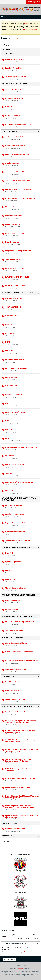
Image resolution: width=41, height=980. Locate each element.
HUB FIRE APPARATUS (14, 395)
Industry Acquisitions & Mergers (17, 154)
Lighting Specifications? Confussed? (19, 523)
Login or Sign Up (34, 2)
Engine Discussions (13, 224)
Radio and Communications (15, 532)
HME (7, 403)
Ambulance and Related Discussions (19, 172)
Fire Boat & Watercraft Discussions (18, 189)
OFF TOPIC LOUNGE (10, 823)
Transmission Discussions (15, 259)
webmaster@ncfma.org (30, 30)
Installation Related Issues (15, 514)
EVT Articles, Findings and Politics (18, 124)
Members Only (8, 836)
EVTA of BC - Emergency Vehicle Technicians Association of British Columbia (22, 722)
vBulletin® (20, 969)
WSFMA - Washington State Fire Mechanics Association (21, 770)
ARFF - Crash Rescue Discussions (18, 181)
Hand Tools (9, 553)
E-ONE (8, 342)
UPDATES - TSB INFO (13, 116)
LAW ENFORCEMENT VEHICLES (17, 277)
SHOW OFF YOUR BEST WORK (17, 286)
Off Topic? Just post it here (15, 829)
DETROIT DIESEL (12, 333)
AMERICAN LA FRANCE (14, 298)
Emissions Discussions (14, 216)
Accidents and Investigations (16, 669)
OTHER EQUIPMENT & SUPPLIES (16, 547)
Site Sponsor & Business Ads (16, 712)
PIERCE (8, 438)
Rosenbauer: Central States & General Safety (22, 447)
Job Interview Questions (14, 631)
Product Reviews (12, 609)
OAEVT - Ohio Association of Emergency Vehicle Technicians (20, 741)
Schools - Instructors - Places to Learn (19, 652)
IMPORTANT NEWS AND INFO (14, 84)
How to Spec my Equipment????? (18, 233)
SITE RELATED (8, 54)
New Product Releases (14, 601)
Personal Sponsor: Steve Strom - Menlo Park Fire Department (22, 816)
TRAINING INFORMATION (12, 638)
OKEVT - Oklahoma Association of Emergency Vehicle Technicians (22, 750)
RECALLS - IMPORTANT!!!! (15, 98)
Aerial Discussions (12, 163)
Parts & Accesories (12, 691)
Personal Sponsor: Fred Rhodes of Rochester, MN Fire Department (22, 797)
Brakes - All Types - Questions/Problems (20, 198)
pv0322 (23, 952)
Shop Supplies (11, 579)
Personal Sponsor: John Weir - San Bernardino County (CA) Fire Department (20, 807)
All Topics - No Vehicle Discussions (18, 137)
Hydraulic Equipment (13, 562)
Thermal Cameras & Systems (16, 588)
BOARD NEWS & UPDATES (15, 59)
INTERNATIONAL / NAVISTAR (16, 412)
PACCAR (9, 430)
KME (7, 421)
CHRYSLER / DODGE (13, 307)
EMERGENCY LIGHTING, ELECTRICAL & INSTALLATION (19, 499)
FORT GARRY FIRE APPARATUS (17, 368)
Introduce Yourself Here (14, 68)
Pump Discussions (12, 242)
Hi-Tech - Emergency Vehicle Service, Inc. (20, 779)
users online (19, 935)
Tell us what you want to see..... (17, 77)
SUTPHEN (9, 491)
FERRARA (9, 351)
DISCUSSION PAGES (11, 131)
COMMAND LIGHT (12, 316)
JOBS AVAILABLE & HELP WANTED (17, 616)
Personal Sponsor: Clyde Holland (17, 787)
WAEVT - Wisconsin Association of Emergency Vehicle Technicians (18, 760)
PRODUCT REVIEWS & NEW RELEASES (19, 595)
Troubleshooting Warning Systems (18, 540)
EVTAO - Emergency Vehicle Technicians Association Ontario (20, 731)
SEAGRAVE (10, 456)
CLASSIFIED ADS (9, 676)
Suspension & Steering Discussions (18, 251)
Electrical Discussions (14, 207)
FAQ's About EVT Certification (16, 643)
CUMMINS (9, 325)
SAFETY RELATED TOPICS (15, 89)
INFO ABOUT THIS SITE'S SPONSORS (18, 706)
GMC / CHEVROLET (13, 386)
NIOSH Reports (11, 107)
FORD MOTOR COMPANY (15, 360)
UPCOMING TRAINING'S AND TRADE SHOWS (22, 661)
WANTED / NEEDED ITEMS (15, 699)
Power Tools (10, 570)
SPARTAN (9, 473)
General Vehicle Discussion (15, 146)
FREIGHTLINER (11, 377)
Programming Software (14, 505)
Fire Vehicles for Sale (13, 682)
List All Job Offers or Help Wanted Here (20, 622)
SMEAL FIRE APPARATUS (15, 465)
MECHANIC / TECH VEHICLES (16, 268)
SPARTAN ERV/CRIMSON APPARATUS (19, 482)
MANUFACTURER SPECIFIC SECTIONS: (19, 293)
